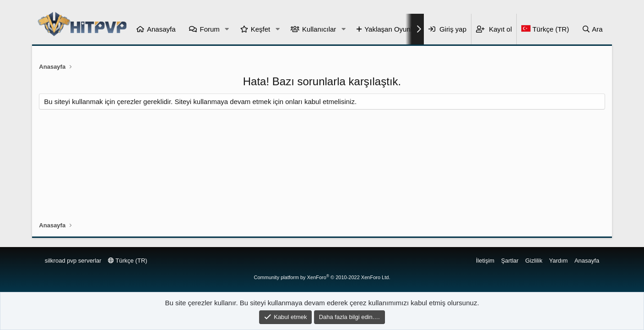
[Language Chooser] (545, 29)
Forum (209, 29)
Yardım (559, 261)
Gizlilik (534, 261)
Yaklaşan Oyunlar (391, 29)
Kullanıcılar (319, 29)
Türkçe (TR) (128, 261)
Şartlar (510, 261)
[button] (227, 29)
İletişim (485, 261)
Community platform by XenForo (322, 277)
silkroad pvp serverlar (73, 261)
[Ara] (592, 29)
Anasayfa (161, 29)
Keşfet (261, 29)
